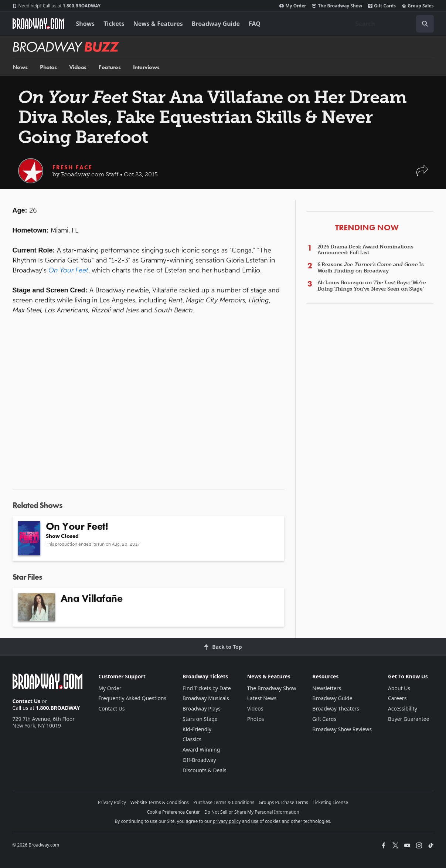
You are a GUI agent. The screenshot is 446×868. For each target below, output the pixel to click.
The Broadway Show (337, 6)
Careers (397, 698)
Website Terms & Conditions (160, 802)
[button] (422, 174)
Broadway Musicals (206, 698)
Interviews (146, 67)
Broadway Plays (202, 708)
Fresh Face (72, 167)
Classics (192, 739)
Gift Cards (382, 6)
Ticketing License (330, 802)
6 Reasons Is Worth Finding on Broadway (371, 268)
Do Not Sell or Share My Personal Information (252, 812)
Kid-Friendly (197, 729)
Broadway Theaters (336, 708)
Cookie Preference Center (173, 812)
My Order (293, 6)
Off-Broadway (199, 760)
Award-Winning (201, 750)
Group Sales (418, 6)
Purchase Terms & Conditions (224, 802)
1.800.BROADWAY (57, 6)
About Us (399, 688)
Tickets (114, 24)
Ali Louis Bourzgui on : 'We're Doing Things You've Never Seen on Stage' (372, 286)
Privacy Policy (112, 802)
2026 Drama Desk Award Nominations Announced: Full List (365, 250)
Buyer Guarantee (409, 719)
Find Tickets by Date (207, 688)
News (20, 67)
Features (110, 67)
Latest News (262, 698)
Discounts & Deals (205, 770)
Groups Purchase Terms (283, 802)
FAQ (255, 24)
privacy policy (227, 821)
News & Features (158, 24)
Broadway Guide (216, 24)
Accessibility (403, 708)
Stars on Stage (200, 719)
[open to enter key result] (425, 24)
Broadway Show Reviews (342, 729)
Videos (78, 67)
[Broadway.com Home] (38, 24)
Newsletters (327, 688)
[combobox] (392, 24)
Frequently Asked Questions (132, 698)
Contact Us (27, 701)
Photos (48, 67)
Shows (86, 24)
